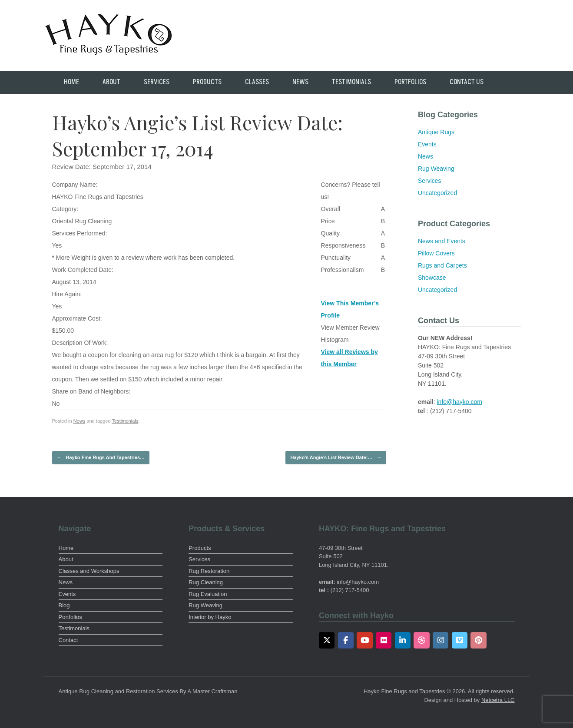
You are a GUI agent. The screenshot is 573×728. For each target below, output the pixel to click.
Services (157, 82)
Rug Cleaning (206, 582)
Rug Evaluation (208, 594)
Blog (64, 605)
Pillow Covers (436, 253)
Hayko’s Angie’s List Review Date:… (336, 458)
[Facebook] (346, 640)
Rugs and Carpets (442, 265)
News (300, 82)
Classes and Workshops (89, 571)
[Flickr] (384, 640)
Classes (257, 82)
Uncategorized (437, 193)
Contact (68, 640)
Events (427, 144)
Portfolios (410, 82)
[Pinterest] (479, 640)
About (111, 82)
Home (71, 82)
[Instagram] (441, 640)
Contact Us (467, 82)
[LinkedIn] (403, 640)
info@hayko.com (460, 402)
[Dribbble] (422, 640)
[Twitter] (327, 640)
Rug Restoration (209, 571)
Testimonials (351, 82)
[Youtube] (365, 640)
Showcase (432, 278)
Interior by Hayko (210, 617)
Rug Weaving (436, 169)
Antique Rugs (436, 132)
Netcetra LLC (498, 700)
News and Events (442, 241)
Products (207, 82)
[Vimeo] (460, 640)
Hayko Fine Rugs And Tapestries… (101, 458)
